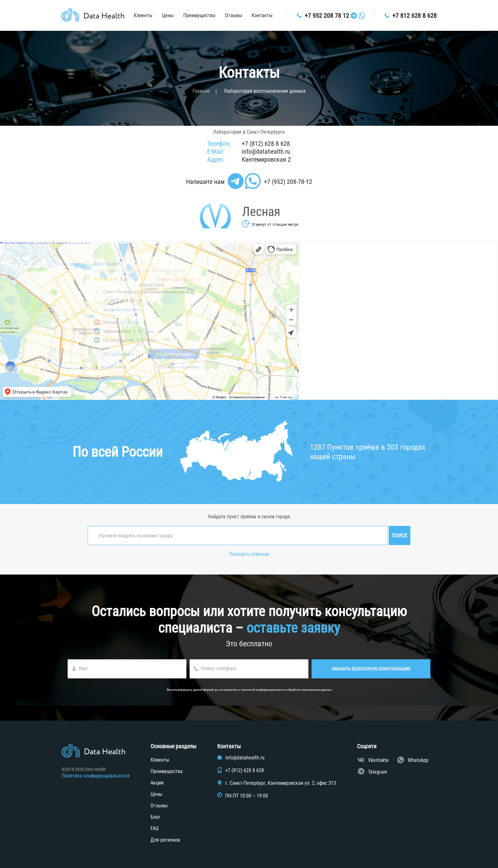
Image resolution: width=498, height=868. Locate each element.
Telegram (378, 772)
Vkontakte (378, 760)
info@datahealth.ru (266, 151)
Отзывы (233, 15)
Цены (168, 15)
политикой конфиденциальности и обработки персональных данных (286, 690)
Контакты (262, 15)
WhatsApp (418, 760)
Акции (157, 783)
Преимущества (199, 15)
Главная (201, 91)
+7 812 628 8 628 (414, 16)
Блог (155, 817)
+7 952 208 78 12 (327, 16)
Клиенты (143, 15)
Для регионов (165, 840)
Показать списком (249, 554)
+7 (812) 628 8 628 (266, 144)
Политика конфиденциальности (96, 776)
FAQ (155, 828)
